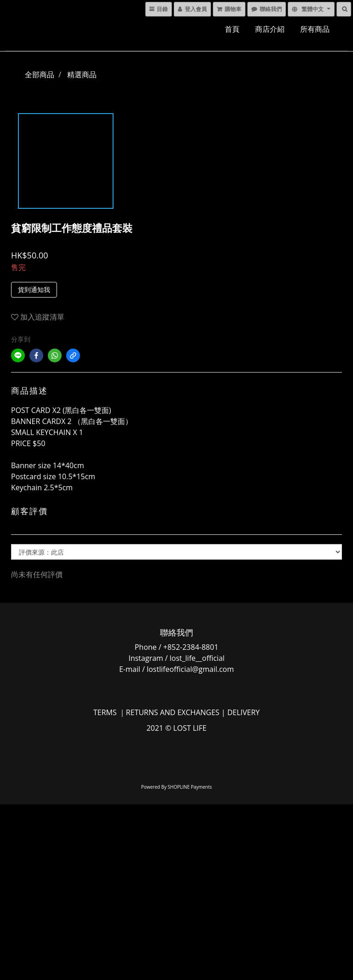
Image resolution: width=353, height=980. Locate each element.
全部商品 (40, 75)
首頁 (232, 29)
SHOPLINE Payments (190, 787)
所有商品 (315, 29)
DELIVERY (243, 712)
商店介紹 (270, 29)
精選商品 (82, 75)
